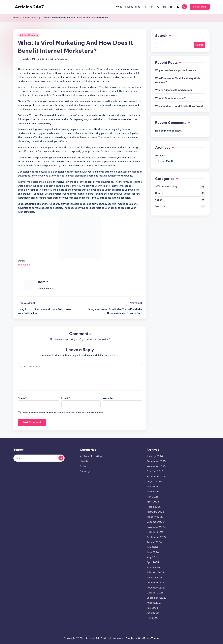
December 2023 (156, 583)
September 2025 (157, 476)
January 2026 (155, 456)
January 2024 (155, 578)
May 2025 (152, 497)
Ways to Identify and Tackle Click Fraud (179, 106)
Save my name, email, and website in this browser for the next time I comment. (63, 413)
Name (22, 398)
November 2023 (156, 588)
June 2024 (153, 552)
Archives (160, 155)
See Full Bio (24, 265)
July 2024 (152, 547)
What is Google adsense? (170, 98)
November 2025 (156, 466)
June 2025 (153, 492)
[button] (200, 7)
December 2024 (156, 522)
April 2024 (153, 562)
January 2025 (155, 517)
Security (160, 206)
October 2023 (155, 593)
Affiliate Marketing (29, 35)
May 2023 (152, 618)
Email (65, 398)
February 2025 (155, 512)
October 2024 (155, 532)
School (159, 200)
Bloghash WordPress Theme (143, 638)
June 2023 (153, 613)
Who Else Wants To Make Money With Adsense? (177, 80)
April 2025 (153, 502)
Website (108, 398)
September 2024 (157, 537)
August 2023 (154, 603)
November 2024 (156, 527)
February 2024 (155, 572)
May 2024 (152, 557)
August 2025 (154, 481)
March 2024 (154, 567)
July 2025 (152, 487)
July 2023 (152, 608)
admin (43, 282)
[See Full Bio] (32, 265)
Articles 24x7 (29, 7)
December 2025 (156, 461)
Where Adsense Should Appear (174, 90)
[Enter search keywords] (39, 458)
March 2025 (154, 507)
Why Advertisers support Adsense (176, 70)
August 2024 (154, 542)
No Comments (59, 59)
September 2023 (157, 598)
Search (161, 36)
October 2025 (155, 471)
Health (159, 193)
